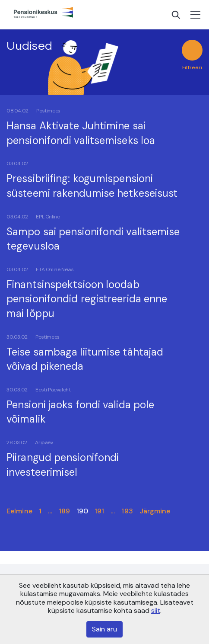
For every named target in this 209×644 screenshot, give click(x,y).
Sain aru (104, 629)
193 (127, 511)
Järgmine (155, 511)
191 (99, 511)
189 (64, 511)
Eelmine (19, 511)
